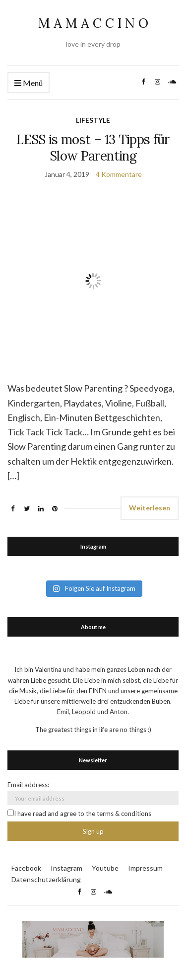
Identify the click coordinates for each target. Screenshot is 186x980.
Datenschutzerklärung (46, 879)
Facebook (26, 868)
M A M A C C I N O (93, 23)
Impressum (145, 868)
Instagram (66, 868)
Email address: (28, 785)
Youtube (105, 868)
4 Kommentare (119, 174)
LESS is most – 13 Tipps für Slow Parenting (93, 148)
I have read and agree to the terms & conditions (79, 814)
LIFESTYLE (93, 120)
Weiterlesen (150, 508)
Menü (29, 83)
